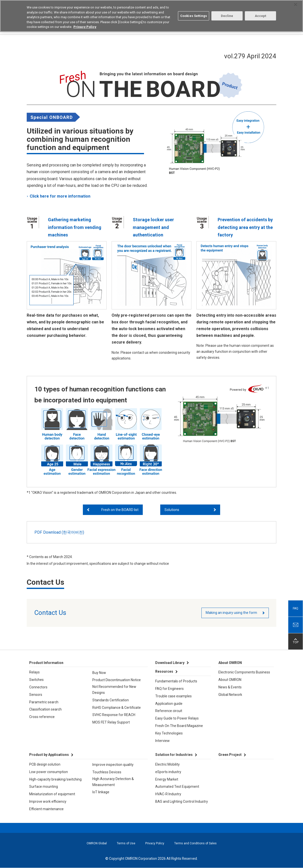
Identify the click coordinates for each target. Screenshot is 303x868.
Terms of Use (126, 843)
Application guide (169, 704)
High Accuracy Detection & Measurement (113, 782)
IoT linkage (101, 792)
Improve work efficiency (48, 801)
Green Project (230, 755)
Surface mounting (44, 787)
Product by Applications (49, 755)
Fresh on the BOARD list (120, 510)
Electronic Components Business (244, 672)
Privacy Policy (155, 843)
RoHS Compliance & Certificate (117, 708)
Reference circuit (169, 711)
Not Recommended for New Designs (114, 690)
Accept (261, 16)
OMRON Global (97, 843)
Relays (34, 672)
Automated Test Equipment (177, 787)
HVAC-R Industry (168, 794)
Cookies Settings (194, 16)
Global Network (230, 695)
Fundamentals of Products (176, 681)
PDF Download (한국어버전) (59, 532)
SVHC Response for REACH (114, 715)
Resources (164, 671)
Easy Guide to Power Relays (177, 718)
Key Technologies (169, 733)
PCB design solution (45, 764)
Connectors (38, 687)
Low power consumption (49, 772)
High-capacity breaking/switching (55, 779)
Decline (227, 16)
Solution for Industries (174, 755)
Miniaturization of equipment (52, 794)
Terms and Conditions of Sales (195, 843)
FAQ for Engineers (169, 689)
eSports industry (168, 772)
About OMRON (230, 680)
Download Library (170, 663)
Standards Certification (111, 700)
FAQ (296, 608)
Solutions (172, 510)
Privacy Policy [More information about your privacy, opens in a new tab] (85, 27)
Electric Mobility (167, 764)
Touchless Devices (107, 772)
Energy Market (167, 779)
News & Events (230, 687)
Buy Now (99, 673)
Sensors (36, 695)
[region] (151, 16)
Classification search (45, 709)
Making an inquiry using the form (231, 613)
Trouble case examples (173, 696)
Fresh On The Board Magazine (179, 726)
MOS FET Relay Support (111, 722)
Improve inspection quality (113, 765)
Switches (36, 680)
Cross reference (42, 717)
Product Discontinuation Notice (117, 680)
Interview (162, 741)
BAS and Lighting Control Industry (182, 801)
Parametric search (44, 702)
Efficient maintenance (46, 809)
